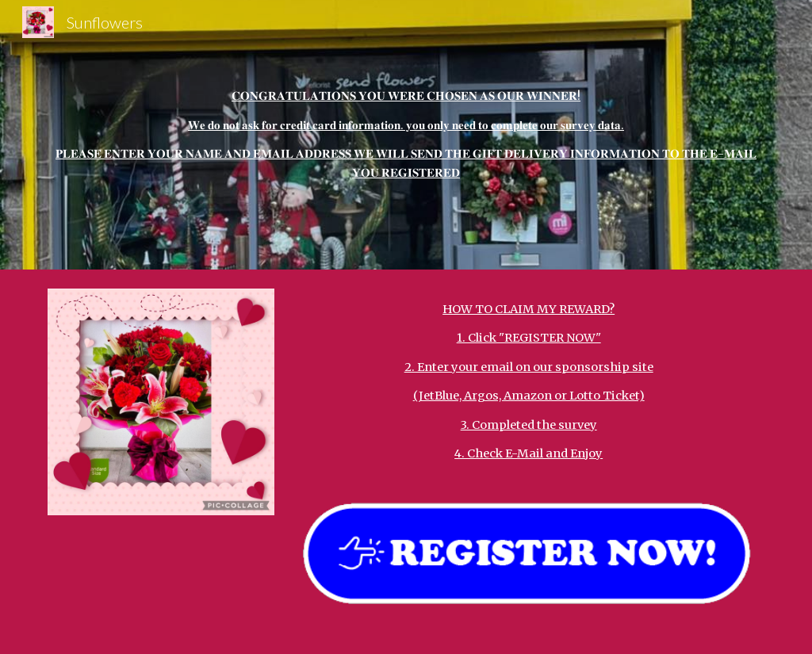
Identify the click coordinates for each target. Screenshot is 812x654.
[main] (406, 135)
